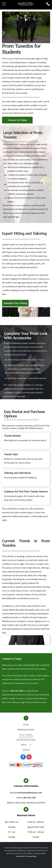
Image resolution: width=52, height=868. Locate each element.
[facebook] (23, 757)
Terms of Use (20, 856)
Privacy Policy (31, 856)
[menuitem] (26, 725)
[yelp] (29, 757)
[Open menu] (4, 4)
